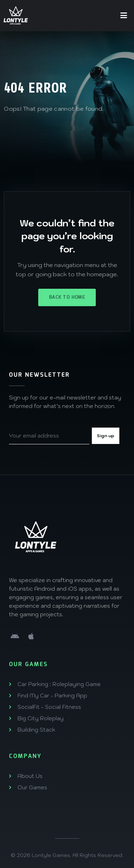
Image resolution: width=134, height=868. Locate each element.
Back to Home (67, 297)
